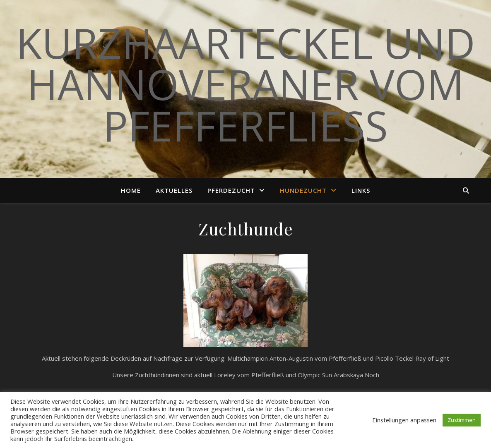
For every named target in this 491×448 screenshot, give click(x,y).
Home (131, 190)
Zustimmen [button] (462, 420)
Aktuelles (174, 190)
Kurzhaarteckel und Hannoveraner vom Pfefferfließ (246, 84)
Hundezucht (303, 190)
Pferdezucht (231, 190)
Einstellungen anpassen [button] (404, 420)
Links (361, 190)
